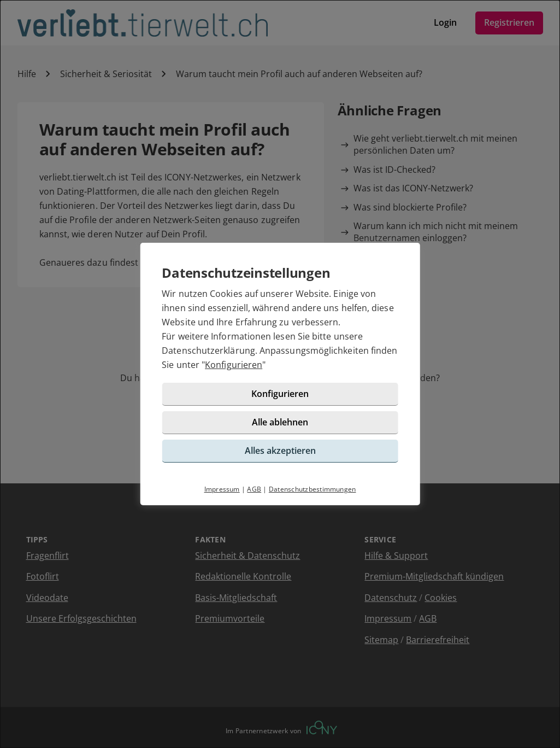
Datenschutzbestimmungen (313, 489)
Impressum (222, 489)
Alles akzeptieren (280, 451)
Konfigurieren (234, 365)
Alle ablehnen (280, 422)
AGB (254, 489)
